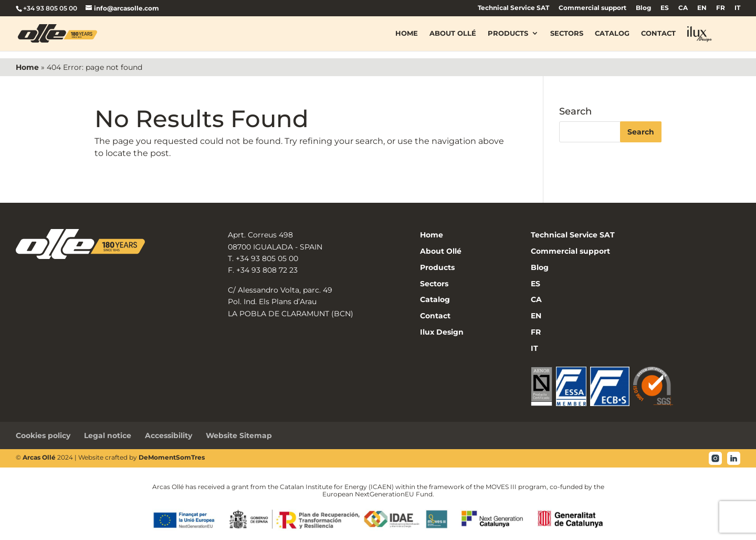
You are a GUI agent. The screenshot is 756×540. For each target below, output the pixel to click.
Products (508, 34)
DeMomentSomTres (172, 457)
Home (407, 34)
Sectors (567, 34)
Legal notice (108, 435)
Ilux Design (442, 332)
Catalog (612, 34)
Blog (643, 8)
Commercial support (592, 8)
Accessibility (169, 435)
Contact (658, 34)
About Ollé (453, 34)
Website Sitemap (239, 435)
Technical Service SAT (513, 8)
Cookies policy (43, 435)
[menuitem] (665, 10)
